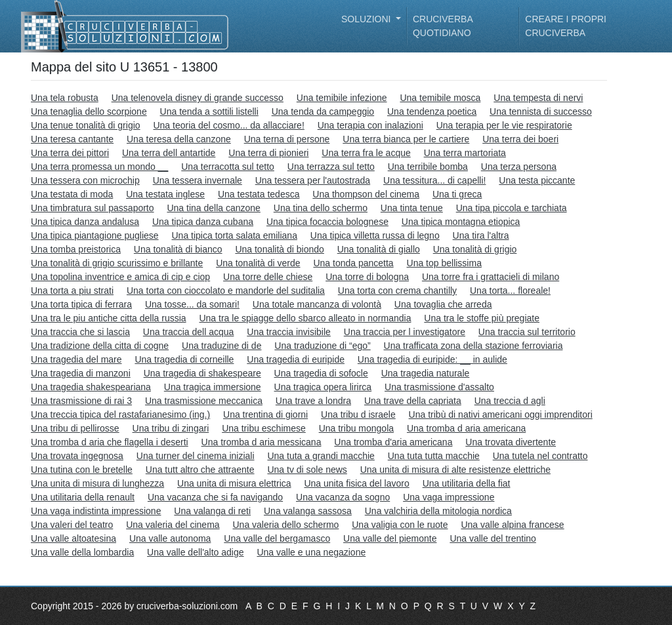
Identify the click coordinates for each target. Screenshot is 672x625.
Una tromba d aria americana (466, 428)
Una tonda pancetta (353, 263)
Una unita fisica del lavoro (356, 483)
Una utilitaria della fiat (467, 483)
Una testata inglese (165, 194)
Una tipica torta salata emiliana (234, 235)
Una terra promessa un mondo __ (99, 167)
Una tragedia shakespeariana (91, 387)
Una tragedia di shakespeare (202, 373)
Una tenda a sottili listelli (209, 111)
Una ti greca (457, 194)
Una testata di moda (72, 194)
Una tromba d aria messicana (262, 442)
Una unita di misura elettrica (234, 483)
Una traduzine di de (221, 346)
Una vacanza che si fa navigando (215, 497)
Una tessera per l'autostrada (313, 180)
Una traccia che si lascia (80, 332)
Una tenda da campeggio (323, 111)
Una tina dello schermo (321, 208)
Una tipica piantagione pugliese (95, 235)
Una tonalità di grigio (475, 249)
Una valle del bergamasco (277, 538)
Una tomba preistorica (76, 249)
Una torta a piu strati (72, 291)
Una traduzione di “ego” (322, 346)
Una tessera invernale (198, 180)
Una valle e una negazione (311, 552)
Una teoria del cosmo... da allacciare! (228, 125)
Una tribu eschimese (264, 428)
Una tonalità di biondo (279, 249)
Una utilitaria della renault (83, 497)
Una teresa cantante (72, 139)
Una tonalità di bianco (178, 249)
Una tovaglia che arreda (443, 304)
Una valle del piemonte (390, 538)
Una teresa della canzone (179, 139)
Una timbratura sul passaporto (93, 208)
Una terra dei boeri (520, 139)
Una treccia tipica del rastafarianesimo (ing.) (120, 414)
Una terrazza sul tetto (331, 167)
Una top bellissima (444, 263)
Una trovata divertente (511, 442)
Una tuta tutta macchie (434, 456)
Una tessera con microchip (85, 180)
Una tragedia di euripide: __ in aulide (432, 359)
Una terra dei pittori (70, 153)
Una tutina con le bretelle (82, 470)
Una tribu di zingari (171, 428)
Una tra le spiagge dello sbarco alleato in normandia (305, 318)
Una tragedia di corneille (184, 359)
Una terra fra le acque (366, 153)
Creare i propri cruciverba (566, 26)
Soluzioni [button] (367, 19)
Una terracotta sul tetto (228, 167)
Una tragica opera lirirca (323, 387)
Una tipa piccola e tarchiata (512, 208)
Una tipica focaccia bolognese (327, 222)
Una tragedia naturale (426, 373)
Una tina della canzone (213, 208)
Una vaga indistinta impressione (96, 511)
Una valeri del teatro (72, 525)
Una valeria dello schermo (285, 525)
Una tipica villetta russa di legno (375, 235)
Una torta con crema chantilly (397, 291)
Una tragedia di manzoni (81, 373)
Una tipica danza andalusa (85, 222)
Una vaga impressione (449, 497)
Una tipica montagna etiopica (461, 222)
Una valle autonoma (170, 538)
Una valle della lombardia (82, 552)
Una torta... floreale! (510, 291)
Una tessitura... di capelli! (434, 180)
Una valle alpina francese (512, 525)
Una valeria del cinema (173, 525)
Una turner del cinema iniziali (196, 456)
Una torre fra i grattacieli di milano (491, 277)
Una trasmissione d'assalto (439, 387)
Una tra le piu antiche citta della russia (109, 318)
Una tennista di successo (541, 111)
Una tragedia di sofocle (321, 373)
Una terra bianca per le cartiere (406, 139)
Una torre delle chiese (268, 277)
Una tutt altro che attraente (200, 470)
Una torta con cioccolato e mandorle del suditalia (226, 291)
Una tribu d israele (358, 414)
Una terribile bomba (428, 167)
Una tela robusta (65, 98)
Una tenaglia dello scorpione (89, 111)
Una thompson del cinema (366, 194)
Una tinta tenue (412, 208)
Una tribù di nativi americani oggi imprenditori (501, 414)
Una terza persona (519, 167)
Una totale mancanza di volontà (317, 304)
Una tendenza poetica (432, 111)
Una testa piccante (537, 180)
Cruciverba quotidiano (443, 26)
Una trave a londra (313, 401)
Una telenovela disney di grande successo (198, 98)
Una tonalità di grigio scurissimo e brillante (117, 263)
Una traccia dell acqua (189, 332)
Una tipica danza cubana (203, 222)
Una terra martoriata (465, 153)
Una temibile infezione (342, 98)
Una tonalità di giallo (379, 249)
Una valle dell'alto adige (195, 552)
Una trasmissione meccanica (204, 401)
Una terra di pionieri (268, 153)
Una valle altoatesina (73, 538)
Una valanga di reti (212, 511)
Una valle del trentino (493, 538)
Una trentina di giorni (265, 414)
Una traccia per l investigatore (405, 332)
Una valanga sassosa (308, 511)
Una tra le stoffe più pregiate (482, 318)
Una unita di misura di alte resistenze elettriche (455, 470)
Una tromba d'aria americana (393, 442)
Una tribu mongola (356, 428)
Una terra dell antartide (169, 153)
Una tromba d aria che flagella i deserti (110, 442)
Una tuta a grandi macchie (321, 456)
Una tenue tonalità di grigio (86, 125)
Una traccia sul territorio (527, 332)
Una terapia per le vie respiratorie (504, 125)
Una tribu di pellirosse (75, 428)
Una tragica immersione (213, 387)
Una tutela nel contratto (540, 456)
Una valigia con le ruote (400, 525)
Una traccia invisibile (289, 332)
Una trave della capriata (413, 401)
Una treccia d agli (510, 401)
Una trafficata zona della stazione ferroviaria (473, 346)
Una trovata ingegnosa (77, 456)
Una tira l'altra (481, 235)
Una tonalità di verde (258, 263)
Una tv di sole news (307, 470)
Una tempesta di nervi (538, 98)
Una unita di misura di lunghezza (97, 483)
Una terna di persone (287, 139)
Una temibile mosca (440, 98)
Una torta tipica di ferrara (81, 304)
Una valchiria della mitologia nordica (438, 511)
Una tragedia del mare (76, 359)
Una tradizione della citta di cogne (100, 346)
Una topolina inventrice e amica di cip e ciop (120, 277)
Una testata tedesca (259, 194)
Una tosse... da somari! (192, 304)
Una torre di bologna (367, 277)
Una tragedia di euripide (296, 359)
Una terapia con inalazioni (370, 125)
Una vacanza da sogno (343, 497)
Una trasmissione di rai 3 (81, 401)
